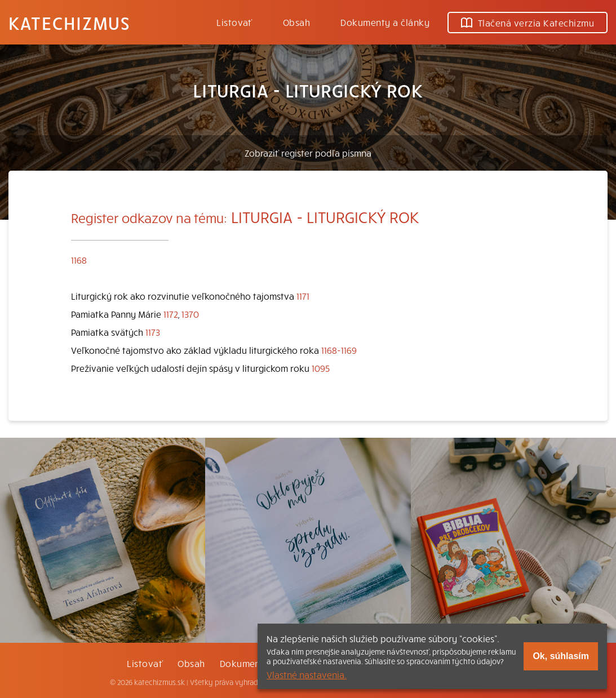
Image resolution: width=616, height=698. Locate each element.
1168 (79, 260)
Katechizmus (69, 23)
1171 (303, 296)
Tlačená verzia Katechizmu (528, 23)
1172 (171, 314)
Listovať (234, 22)
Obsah (296, 22)
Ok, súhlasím (561, 656)
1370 (190, 314)
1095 (321, 368)
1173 (153, 332)
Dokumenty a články (385, 22)
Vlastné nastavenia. (307, 674)
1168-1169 (339, 350)
